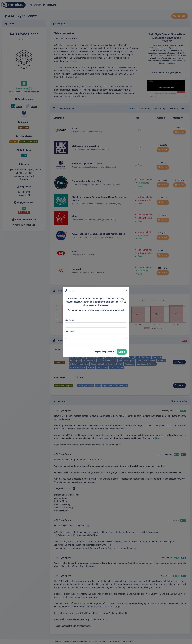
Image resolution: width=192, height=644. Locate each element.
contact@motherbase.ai (97, 305)
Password (70, 331)
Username (70, 320)
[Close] (126, 290)
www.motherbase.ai (114, 310)
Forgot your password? (105, 352)
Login (122, 352)
